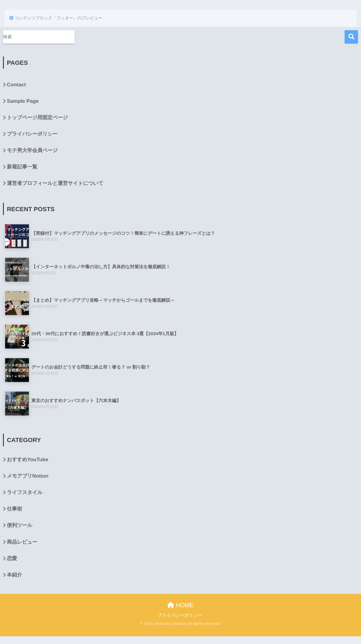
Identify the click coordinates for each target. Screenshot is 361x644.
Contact (16, 85)
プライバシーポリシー (32, 134)
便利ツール (20, 525)
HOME (180, 605)
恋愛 (12, 558)
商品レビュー (22, 542)
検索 (351, 37)
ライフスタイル (25, 492)
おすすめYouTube (28, 460)
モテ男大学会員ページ (32, 150)
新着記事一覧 (22, 167)
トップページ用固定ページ (37, 118)
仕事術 (14, 509)
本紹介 (14, 575)
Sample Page (23, 101)
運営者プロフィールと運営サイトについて (55, 183)
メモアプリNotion (28, 476)
